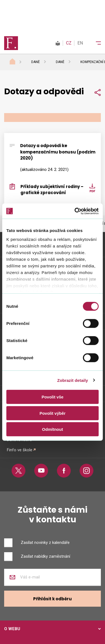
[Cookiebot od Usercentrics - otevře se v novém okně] (75, 211)
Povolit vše (52, 397)
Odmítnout (53, 429)
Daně (36, 62)
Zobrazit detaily (73, 380)
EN (80, 43)
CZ (69, 43)
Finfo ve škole (20, 450)
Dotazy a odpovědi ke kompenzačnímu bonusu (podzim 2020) (58, 152)
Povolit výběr (53, 413)
